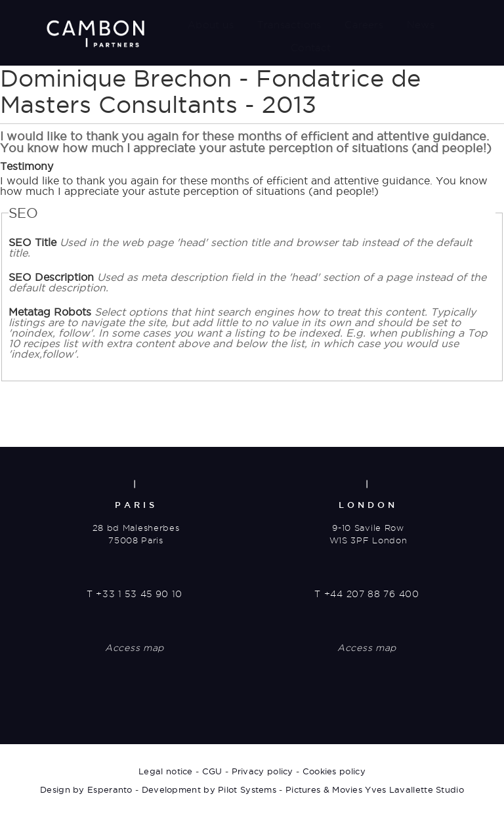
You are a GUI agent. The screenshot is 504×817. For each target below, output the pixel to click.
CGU (212, 771)
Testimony (27, 166)
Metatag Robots (248, 333)
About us (211, 25)
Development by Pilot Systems (209, 789)
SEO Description (247, 282)
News (421, 25)
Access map (135, 648)
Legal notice (166, 771)
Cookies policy (334, 771)
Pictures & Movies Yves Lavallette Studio (375, 789)
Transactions (289, 25)
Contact (311, 48)
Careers (364, 25)
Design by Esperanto (86, 789)
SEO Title (240, 247)
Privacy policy (262, 771)
